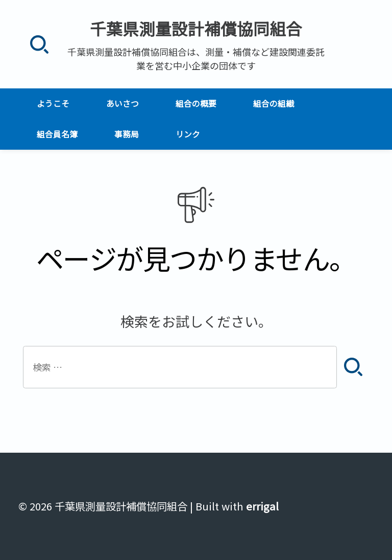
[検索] (39, 44)
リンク (188, 134)
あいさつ (122, 103)
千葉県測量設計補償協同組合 (196, 28)
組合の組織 (274, 103)
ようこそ (53, 103)
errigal (262, 506)
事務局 (127, 134)
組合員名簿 (57, 134)
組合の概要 (196, 103)
